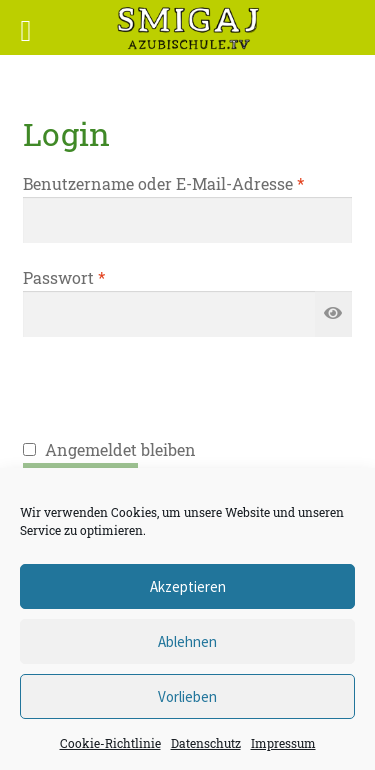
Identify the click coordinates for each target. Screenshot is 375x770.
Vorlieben (187, 696)
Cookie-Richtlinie (110, 743)
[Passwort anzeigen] (334, 314)
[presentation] (175, 398)
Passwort (64, 277)
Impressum (283, 743)
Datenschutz (206, 743)
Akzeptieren (188, 586)
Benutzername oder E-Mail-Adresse (163, 183)
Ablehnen (187, 641)
